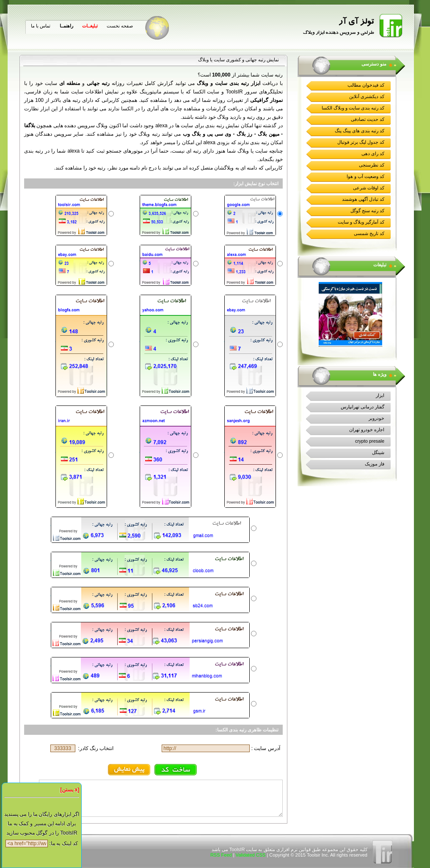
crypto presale (370, 441)
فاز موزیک (375, 464)
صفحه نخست (120, 26)
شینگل (378, 452)
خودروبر (376, 418)
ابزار (380, 395)
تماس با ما (41, 26)
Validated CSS (251, 855)
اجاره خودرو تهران (367, 430)
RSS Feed (221, 855)
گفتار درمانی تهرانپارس (362, 407)
